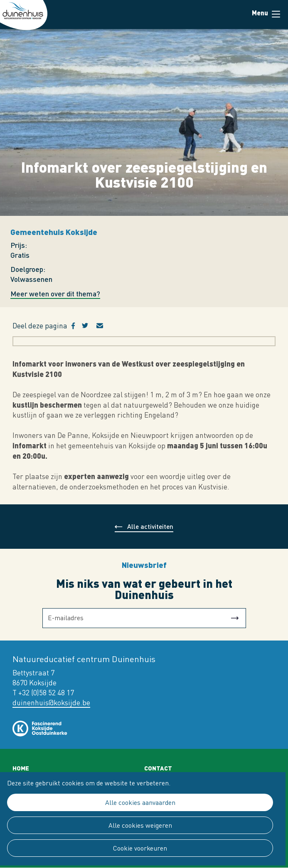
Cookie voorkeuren (140, 848)
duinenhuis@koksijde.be (51, 703)
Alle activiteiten (150, 526)
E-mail (105, 326)
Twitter (89, 326)
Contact (158, 768)
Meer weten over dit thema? (55, 294)
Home (21, 768)
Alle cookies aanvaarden (140, 802)
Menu (276, 14)
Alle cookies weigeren (140, 825)
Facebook (77, 326)
